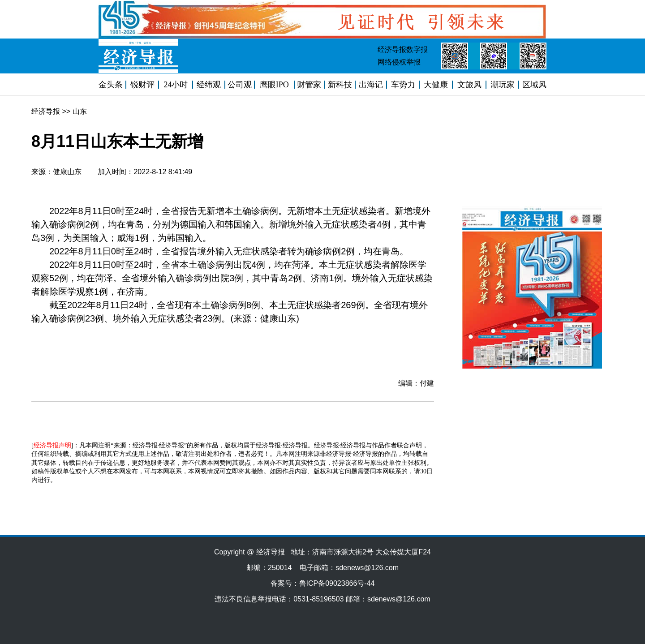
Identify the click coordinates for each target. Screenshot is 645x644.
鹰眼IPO (274, 85)
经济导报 (46, 111)
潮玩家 (503, 85)
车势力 (403, 85)
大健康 (436, 85)
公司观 (240, 85)
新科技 (340, 85)
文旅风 (469, 85)
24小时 (176, 85)
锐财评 (142, 85)
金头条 (111, 85)
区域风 (534, 85)
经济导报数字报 (403, 49)
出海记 (371, 85)
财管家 (309, 85)
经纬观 (209, 85)
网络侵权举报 (399, 62)
